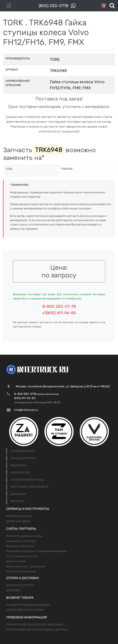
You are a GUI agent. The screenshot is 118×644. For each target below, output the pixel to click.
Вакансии (18, 494)
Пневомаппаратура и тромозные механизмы (37, 551)
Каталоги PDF (20, 473)
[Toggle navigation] (9, 6)
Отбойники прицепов (21, 571)
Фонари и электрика (20, 546)
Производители (23, 451)
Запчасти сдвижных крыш (24, 536)
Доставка (13, 590)
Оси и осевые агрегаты (22, 556)
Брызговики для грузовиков (25, 566)
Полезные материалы (27, 480)
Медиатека (19, 465)
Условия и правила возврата (28, 605)
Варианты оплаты (20, 585)
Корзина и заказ (19, 516)
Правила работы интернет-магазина (35, 625)
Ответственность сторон (25, 610)
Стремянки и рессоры (21, 541)
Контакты (17, 501)
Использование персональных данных (37, 630)
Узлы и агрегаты (23, 458)
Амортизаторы (16, 561)
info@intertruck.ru (26, 410)
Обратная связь (18, 521)
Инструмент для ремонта (29, 487)
